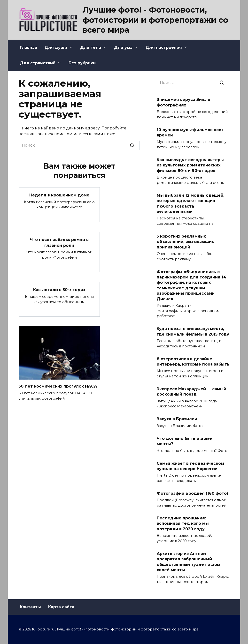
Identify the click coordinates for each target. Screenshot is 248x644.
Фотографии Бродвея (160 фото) (192, 493)
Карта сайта (61, 607)
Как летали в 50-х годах (59, 289)
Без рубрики (82, 63)
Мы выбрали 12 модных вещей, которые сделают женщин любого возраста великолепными (190, 203)
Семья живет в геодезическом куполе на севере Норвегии (190, 466)
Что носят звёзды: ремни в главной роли (59, 242)
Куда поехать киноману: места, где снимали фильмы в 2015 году (193, 331)
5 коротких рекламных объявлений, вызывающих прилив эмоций (185, 242)
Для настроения (164, 48)
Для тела (91, 48)
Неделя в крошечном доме (59, 195)
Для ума (123, 48)
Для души (56, 48)
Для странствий (38, 63)
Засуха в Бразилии (177, 419)
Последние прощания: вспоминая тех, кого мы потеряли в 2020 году (183, 524)
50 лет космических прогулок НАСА (58, 385)
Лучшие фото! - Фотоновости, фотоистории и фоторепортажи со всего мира (155, 20)
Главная (29, 48)
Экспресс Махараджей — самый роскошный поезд (191, 392)
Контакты (30, 607)
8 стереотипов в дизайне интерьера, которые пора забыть (193, 361)
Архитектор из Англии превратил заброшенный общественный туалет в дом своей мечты (188, 562)
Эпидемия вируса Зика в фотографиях (183, 102)
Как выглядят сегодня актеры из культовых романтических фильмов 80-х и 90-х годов (190, 165)
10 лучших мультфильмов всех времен (190, 132)
